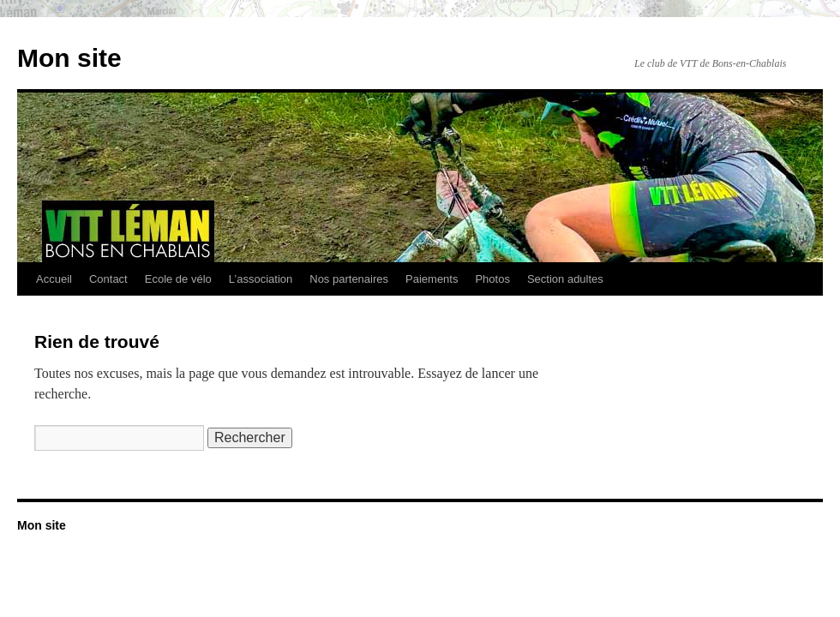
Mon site (69, 58)
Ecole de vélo (178, 279)
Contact (108, 279)
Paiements (432, 279)
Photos (492, 279)
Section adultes (565, 279)
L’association (261, 279)
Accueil (54, 279)
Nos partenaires (349, 279)
